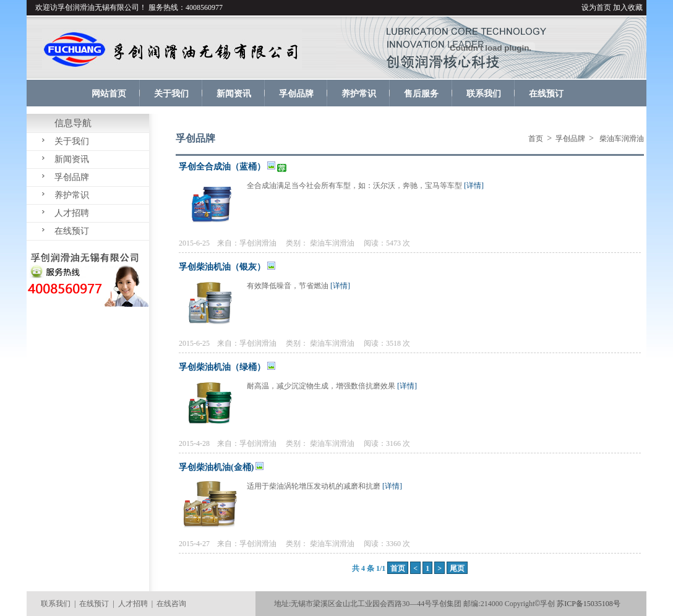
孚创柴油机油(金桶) (216, 467)
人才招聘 (72, 213)
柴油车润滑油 (332, 243)
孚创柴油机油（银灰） (222, 267)
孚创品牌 (72, 177)
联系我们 (56, 604)
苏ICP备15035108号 (589, 604)
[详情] (474, 186)
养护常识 (72, 195)
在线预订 (72, 231)
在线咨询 (171, 604)
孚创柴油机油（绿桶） (222, 367)
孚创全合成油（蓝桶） (222, 167)
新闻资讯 (72, 159)
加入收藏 (628, 7)
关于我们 (72, 141)
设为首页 (596, 7)
